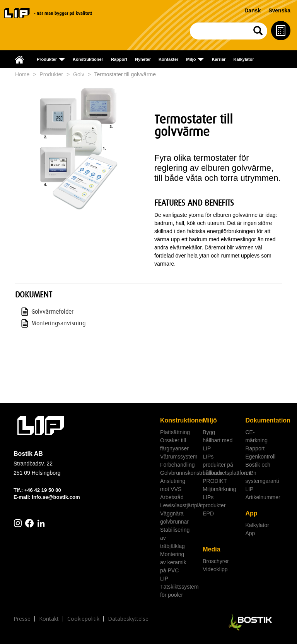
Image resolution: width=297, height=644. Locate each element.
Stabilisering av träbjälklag (175, 538)
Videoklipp (215, 569)
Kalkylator (244, 59)
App (251, 513)
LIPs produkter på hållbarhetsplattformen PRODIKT (221, 469)
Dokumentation (264, 420)
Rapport (119, 59)
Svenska (279, 10)
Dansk (253, 10)
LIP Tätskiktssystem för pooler (178, 587)
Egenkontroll (260, 457)
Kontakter (168, 59)
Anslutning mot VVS (173, 485)
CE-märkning (256, 436)
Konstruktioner (88, 59)
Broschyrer (216, 561)
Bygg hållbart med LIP (218, 440)
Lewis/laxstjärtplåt (178, 505)
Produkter (51, 74)
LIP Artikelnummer (263, 493)
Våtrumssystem (178, 457)
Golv (79, 74)
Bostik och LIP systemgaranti (262, 473)
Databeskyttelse (128, 619)
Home (22, 74)
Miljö (210, 420)
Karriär (218, 59)
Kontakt (49, 619)
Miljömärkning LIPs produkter (219, 497)
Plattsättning (175, 432)
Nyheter (143, 59)
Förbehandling (178, 465)
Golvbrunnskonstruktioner (178, 473)
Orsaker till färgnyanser (174, 444)
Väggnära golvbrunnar (174, 518)
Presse (22, 619)
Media (211, 549)
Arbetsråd (172, 497)
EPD (208, 513)
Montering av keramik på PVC (173, 562)
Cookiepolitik (83, 619)
